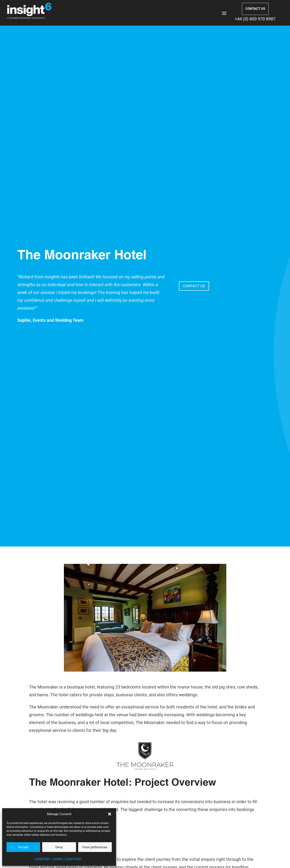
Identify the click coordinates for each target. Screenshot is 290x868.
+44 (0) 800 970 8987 (255, 19)
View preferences (95, 847)
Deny (59, 847)
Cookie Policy (43, 859)
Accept (23, 847)
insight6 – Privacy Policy (67, 859)
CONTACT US (255, 9)
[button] (110, 814)
